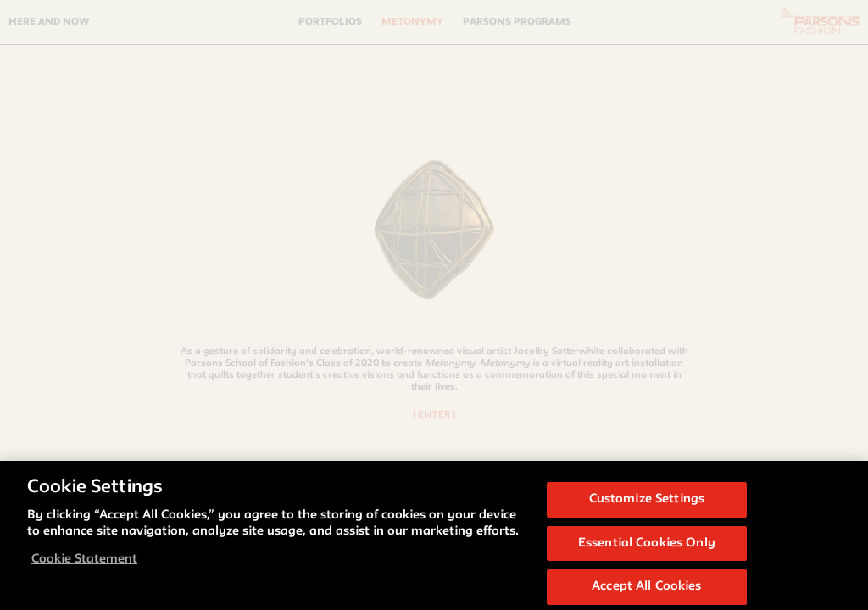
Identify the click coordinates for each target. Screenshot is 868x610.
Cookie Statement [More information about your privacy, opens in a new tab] (84, 566)
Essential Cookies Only (647, 549)
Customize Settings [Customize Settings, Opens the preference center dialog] (647, 505)
